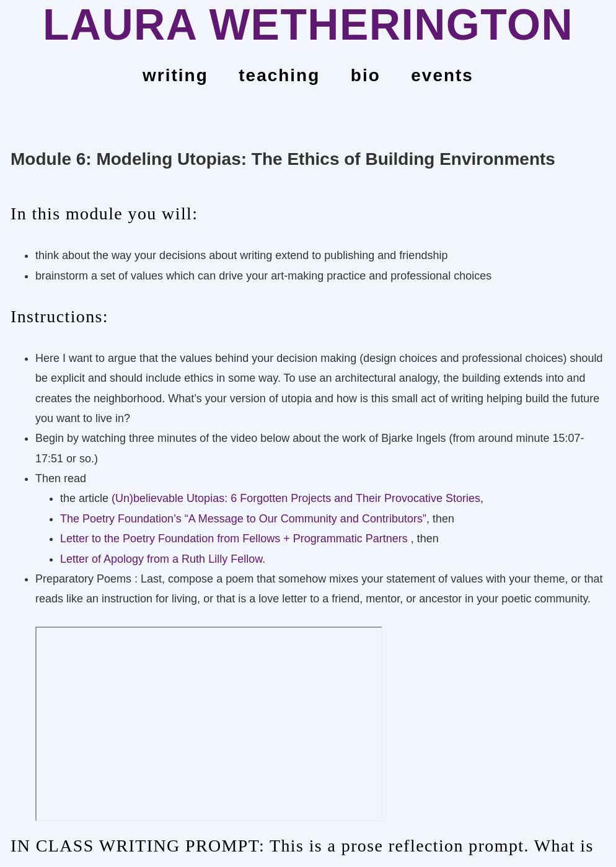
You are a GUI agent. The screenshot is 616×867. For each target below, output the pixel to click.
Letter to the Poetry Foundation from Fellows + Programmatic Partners (235, 539)
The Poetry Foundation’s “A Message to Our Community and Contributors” (243, 519)
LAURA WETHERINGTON (308, 25)
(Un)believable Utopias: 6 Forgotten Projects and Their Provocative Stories (296, 498)
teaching (279, 75)
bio (366, 75)
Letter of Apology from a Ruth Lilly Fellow (161, 559)
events (442, 75)
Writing (175, 75)
